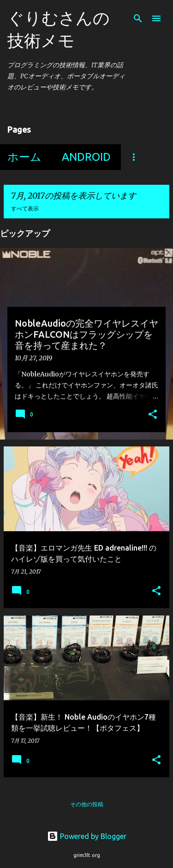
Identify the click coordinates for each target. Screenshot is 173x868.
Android (86, 157)
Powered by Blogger (87, 836)
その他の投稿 (87, 804)
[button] (153, 415)
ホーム (24, 157)
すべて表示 (25, 208)
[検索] (138, 18)
